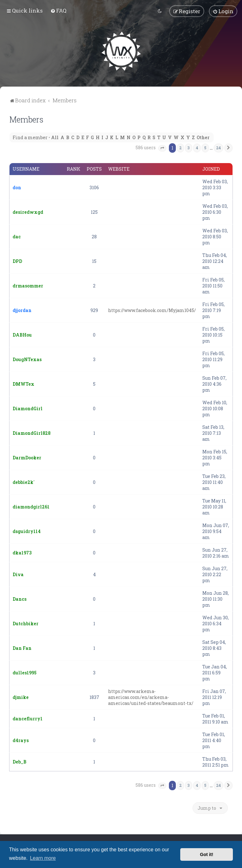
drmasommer (28, 285)
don (17, 187)
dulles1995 (25, 672)
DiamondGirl (28, 408)
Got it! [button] (207, 854)
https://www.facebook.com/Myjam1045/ (152, 310)
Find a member (30, 137)
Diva (18, 574)
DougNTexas (27, 359)
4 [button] (197, 147)
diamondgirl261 (31, 506)
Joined (211, 168)
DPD (17, 261)
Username (26, 168)
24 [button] (219, 147)
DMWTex (23, 383)
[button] (162, 148)
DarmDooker (27, 457)
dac (17, 236)
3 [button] (189, 147)
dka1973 (22, 552)
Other (203, 137)
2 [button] (180, 147)
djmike (21, 697)
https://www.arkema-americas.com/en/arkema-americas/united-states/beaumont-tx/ (151, 697)
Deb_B (20, 761)
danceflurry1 (28, 718)
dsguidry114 (27, 531)
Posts (94, 168)
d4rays (21, 740)
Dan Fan (22, 647)
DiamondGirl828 (32, 432)
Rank (74, 168)
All (55, 137)
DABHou (22, 334)
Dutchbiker (26, 623)
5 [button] (205, 147)
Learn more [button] (43, 858)
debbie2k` (24, 482)
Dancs (20, 598)
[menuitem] (58, 10)
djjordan (22, 310)
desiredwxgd (28, 211)
